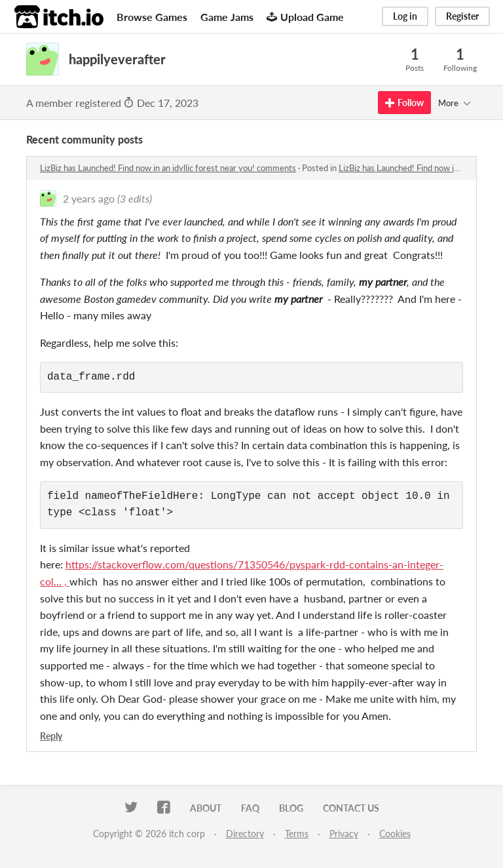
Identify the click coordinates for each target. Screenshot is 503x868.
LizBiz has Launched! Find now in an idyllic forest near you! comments (168, 168)
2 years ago (89, 198)
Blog (291, 808)
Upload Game (305, 17)
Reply (51, 736)
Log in (405, 16)
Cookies (395, 834)
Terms (297, 834)
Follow (404, 103)
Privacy (344, 834)
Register (462, 16)
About (206, 808)
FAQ (250, 808)
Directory (245, 834)
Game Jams (227, 17)
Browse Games (152, 17)
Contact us (351, 808)
